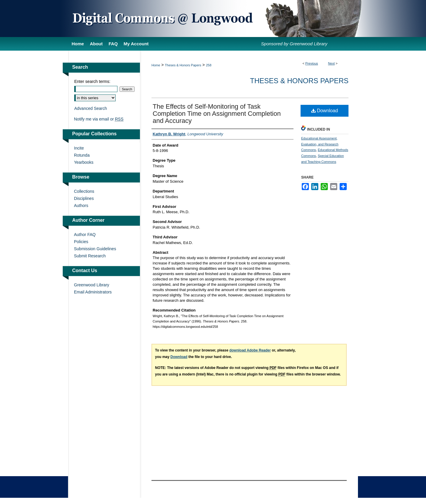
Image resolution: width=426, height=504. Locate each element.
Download (325, 111)
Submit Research (90, 256)
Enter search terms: (92, 81)
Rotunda (82, 155)
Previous (312, 63)
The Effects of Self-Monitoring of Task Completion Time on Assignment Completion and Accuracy (217, 114)
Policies (81, 242)
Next (331, 63)
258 (209, 65)
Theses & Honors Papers (183, 65)
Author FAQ (85, 235)
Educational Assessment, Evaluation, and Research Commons (320, 144)
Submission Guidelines (95, 249)
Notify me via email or (99, 119)
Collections (84, 191)
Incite (79, 148)
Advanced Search (91, 108)
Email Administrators (93, 292)
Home (156, 65)
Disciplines (84, 198)
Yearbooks (84, 162)
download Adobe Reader (250, 350)
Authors (81, 206)
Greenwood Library (92, 285)
